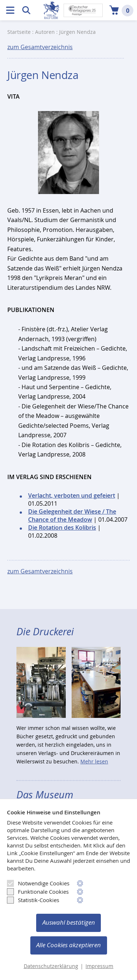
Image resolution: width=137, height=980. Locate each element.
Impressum (99, 966)
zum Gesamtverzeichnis (40, 47)
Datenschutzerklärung (51, 966)
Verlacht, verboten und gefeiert (72, 495)
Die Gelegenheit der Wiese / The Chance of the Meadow (72, 515)
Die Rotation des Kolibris (62, 527)
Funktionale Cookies (38, 892)
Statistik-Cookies (33, 900)
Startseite (19, 32)
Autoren (45, 32)
